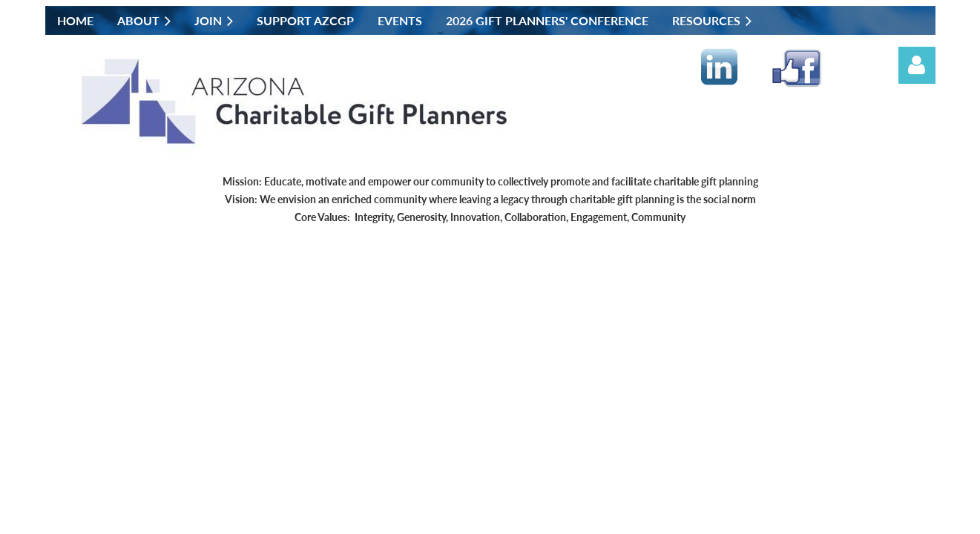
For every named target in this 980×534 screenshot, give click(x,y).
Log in (917, 65)
